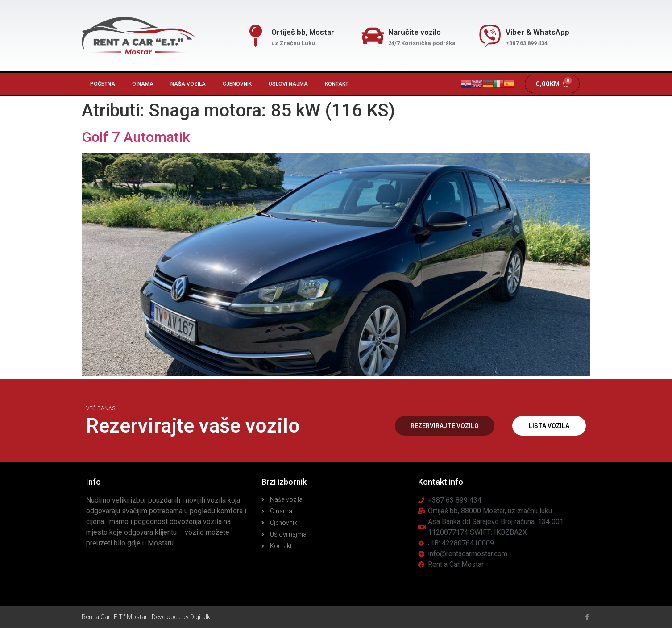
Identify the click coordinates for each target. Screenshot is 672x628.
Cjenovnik (237, 84)
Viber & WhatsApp (537, 32)
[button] (444, 426)
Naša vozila (188, 84)
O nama (143, 84)
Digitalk (200, 617)
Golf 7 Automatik (136, 137)
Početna (103, 84)
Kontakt (337, 84)
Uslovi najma (288, 84)
